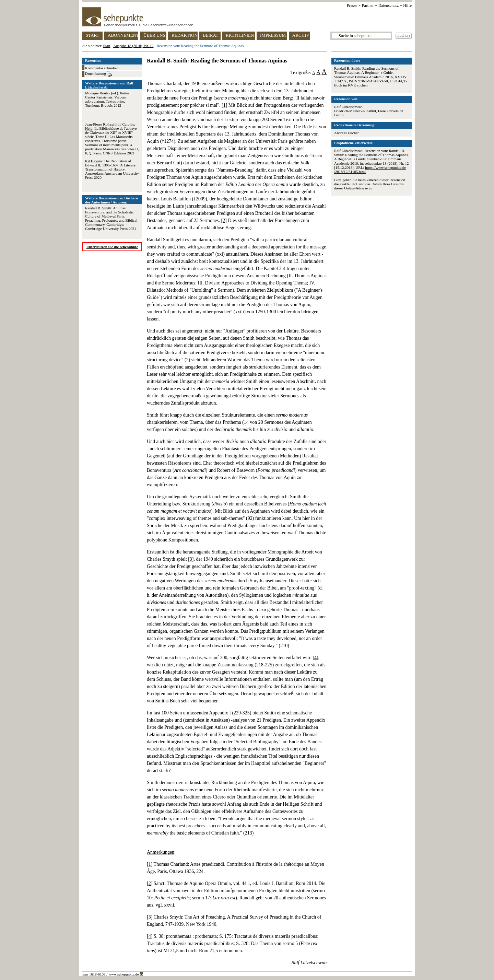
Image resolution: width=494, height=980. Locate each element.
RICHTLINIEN (240, 35)
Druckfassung (98, 74)
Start (107, 46)
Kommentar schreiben (102, 68)
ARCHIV (301, 35)
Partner (368, 5)
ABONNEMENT (123, 35)
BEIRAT (211, 35)
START (92, 35)
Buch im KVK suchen (351, 85)
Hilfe (407, 5)
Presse (352, 5)
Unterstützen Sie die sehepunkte (112, 247)
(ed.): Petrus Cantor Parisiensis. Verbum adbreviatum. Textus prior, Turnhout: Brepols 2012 (107, 99)
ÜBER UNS (154, 35)
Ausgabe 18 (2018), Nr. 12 (133, 46)
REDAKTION (185, 35)
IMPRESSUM (273, 35)
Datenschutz (389, 5)
